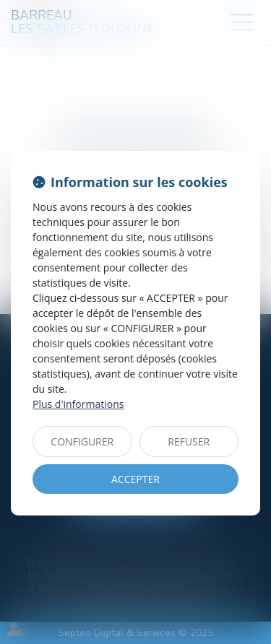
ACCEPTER (135, 479)
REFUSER (189, 441)
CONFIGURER (82, 441)
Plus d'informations (78, 404)
